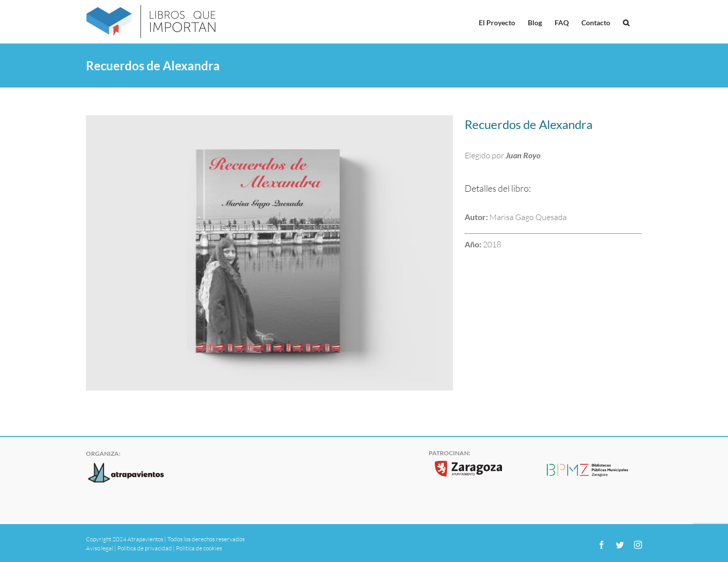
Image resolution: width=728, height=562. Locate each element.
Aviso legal (100, 548)
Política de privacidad (145, 548)
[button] (626, 22)
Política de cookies (199, 548)
